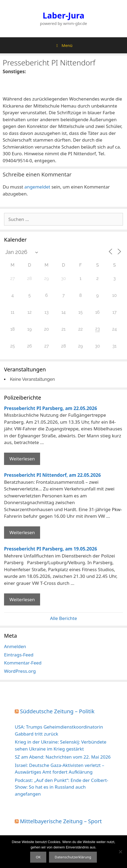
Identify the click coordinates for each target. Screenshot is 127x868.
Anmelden (15, 646)
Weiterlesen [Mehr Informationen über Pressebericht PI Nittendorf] (22, 532)
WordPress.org (20, 671)
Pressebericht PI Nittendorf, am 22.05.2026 (52, 475)
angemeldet (37, 187)
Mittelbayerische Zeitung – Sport (61, 821)
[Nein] (120, 852)
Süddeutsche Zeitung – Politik (57, 711)
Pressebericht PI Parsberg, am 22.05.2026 (51, 408)
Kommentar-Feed (23, 663)
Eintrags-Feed (19, 655)
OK (38, 857)
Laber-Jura (64, 15)
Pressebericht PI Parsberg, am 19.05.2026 (51, 549)
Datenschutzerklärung (73, 857)
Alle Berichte (63, 618)
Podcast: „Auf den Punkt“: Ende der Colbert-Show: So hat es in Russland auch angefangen (61, 787)
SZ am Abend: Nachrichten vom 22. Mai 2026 (63, 757)
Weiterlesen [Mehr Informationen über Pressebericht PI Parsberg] (22, 459)
